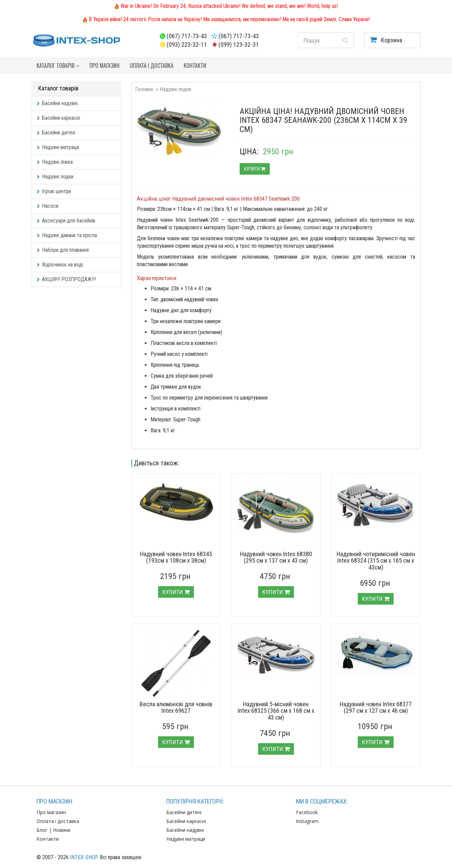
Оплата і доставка (152, 66)
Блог (42, 830)
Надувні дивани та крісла (67, 235)
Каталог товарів (58, 66)
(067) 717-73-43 (187, 36)
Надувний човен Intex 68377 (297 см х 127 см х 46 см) (376, 707)
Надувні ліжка (55, 162)
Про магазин (104, 66)
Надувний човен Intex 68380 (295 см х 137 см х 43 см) (276, 557)
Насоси (48, 206)
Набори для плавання (63, 250)
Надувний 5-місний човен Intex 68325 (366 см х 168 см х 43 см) (276, 711)
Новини (62, 830)
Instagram (307, 821)
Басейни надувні (57, 103)
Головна (144, 89)
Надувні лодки (55, 177)
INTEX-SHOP (84, 857)
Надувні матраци (58, 147)
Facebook (307, 812)
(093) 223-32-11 (187, 45)
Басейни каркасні (58, 118)
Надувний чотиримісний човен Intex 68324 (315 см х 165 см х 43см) (376, 561)
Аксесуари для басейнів (66, 221)
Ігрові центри (54, 191)
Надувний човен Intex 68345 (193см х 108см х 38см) (176, 557)
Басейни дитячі (56, 133)
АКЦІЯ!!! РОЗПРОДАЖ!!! (66, 279)
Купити (255, 169)
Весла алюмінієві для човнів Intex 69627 (176, 707)
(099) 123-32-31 (239, 45)
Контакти (195, 66)
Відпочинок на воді (60, 265)
